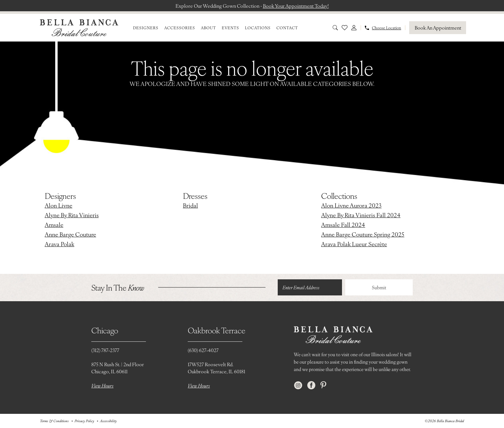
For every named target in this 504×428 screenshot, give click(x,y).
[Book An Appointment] (438, 28)
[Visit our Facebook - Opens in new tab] (311, 385)
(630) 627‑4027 (203, 350)
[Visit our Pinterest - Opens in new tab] (323, 385)
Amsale (54, 224)
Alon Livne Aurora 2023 (351, 205)
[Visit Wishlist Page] (345, 28)
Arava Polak (59, 244)
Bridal (190, 205)
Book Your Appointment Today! (296, 6)
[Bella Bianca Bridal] (79, 28)
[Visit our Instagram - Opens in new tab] (298, 385)
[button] (354, 28)
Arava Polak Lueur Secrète (354, 244)
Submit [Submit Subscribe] (379, 287)
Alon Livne (59, 205)
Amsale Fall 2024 (343, 224)
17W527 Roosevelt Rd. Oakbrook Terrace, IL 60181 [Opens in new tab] (216, 368)
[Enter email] (310, 287)
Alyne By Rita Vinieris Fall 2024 (361, 215)
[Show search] (335, 28)
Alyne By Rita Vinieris (72, 215)
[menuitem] (146, 28)
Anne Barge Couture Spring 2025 (363, 234)
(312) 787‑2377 (105, 350)
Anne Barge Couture (70, 234)
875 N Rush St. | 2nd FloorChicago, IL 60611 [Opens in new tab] (118, 368)
